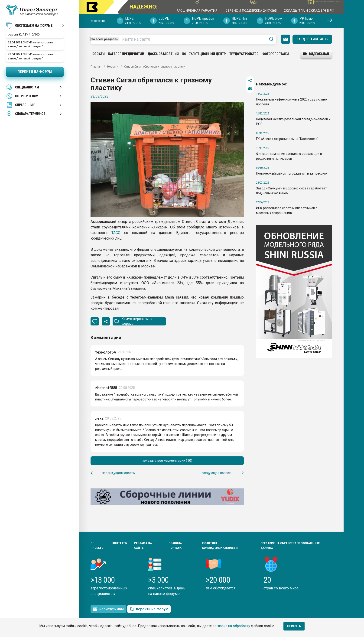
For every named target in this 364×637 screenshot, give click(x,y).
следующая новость (223, 473)
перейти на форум (149, 609)
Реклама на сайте (143, 545)
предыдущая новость (113, 473)
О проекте (97, 545)
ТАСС (116, 233)
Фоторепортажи (276, 54)
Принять (294, 626)
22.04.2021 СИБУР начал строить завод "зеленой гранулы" (30, 44)
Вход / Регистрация (312, 39)
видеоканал (316, 54)
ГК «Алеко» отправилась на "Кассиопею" (287, 139)
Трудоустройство (244, 54)
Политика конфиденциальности (220, 545)
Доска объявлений (163, 54)
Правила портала (175, 545)
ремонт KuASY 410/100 (24, 34)
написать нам (108, 609)
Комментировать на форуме (137, 321)
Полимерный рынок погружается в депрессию (291, 173)
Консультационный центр (204, 54)
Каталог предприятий (126, 54)
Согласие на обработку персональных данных (290, 545)
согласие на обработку (231, 626)
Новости (98, 54)
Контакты (120, 543)
